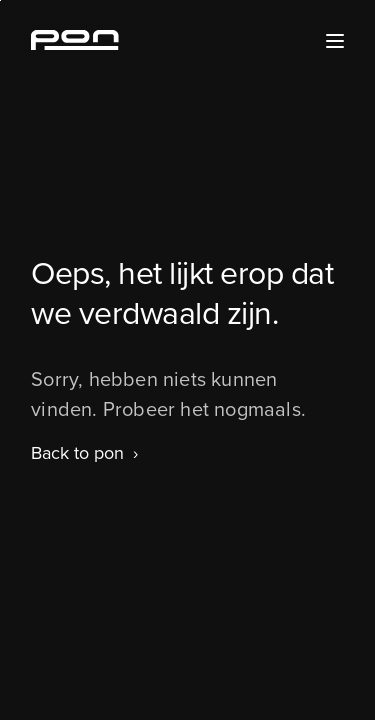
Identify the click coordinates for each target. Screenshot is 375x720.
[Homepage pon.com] (75, 44)
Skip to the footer (0, 0)
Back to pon (77, 453)
